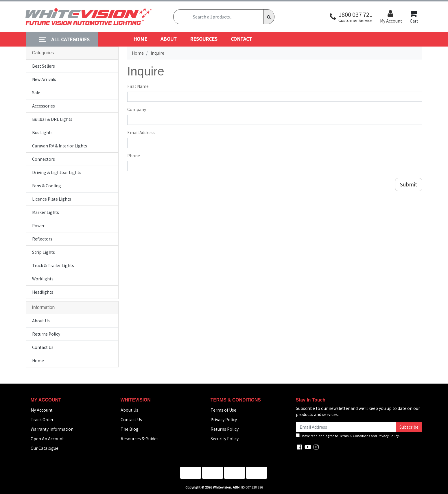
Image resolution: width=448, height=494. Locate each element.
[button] (351, 17)
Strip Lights (44, 252)
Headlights (43, 292)
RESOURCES (204, 39)
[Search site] (269, 17)
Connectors (44, 159)
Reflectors (42, 239)
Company (137, 109)
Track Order (42, 419)
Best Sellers (44, 66)
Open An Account (47, 439)
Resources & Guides (140, 439)
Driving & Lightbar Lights (57, 172)
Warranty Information (52, 429)
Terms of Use (223, 410)
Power (38, 225)
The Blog (130, 429)
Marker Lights (46, 212)
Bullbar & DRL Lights (52, 119)
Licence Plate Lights (52, 199)
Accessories (44, 106)
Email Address (141, 132)
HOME (140, 39)
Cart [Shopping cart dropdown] (414, 17)
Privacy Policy (224, 419)
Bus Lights (42, 132)
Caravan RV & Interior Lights (60, 146)
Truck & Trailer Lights (53, 265)
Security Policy (225, 439)
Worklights (43, 279)
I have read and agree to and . (348, 436)
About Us (41, 321)
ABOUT (169, 39)
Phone (134, 156)
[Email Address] (346, 427)
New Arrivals (44, 79)
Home (38, 360)
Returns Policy (46, 334)
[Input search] (218, 17)
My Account (42, 410)
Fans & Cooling (47, 186)
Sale (36, 92)
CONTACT (241, 39)
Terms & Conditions (355, 436)
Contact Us (43, 347)
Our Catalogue (45, 448)
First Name (138, 86)
